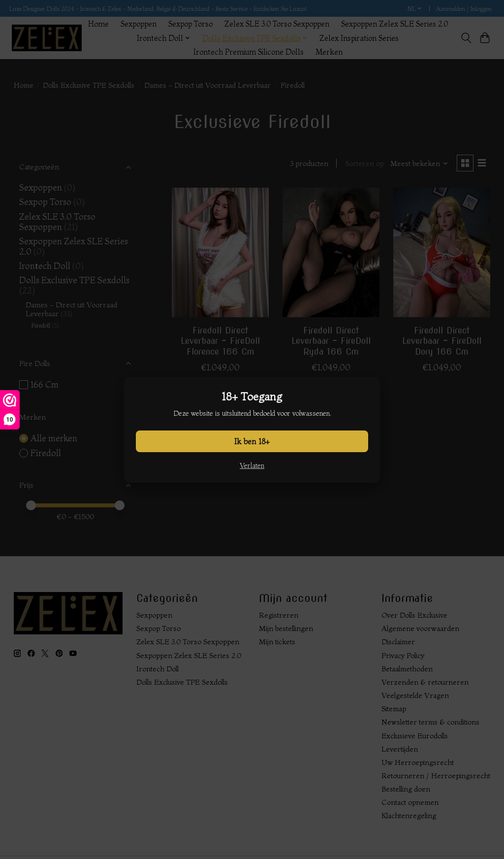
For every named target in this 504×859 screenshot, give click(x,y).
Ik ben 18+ (252, 441)
